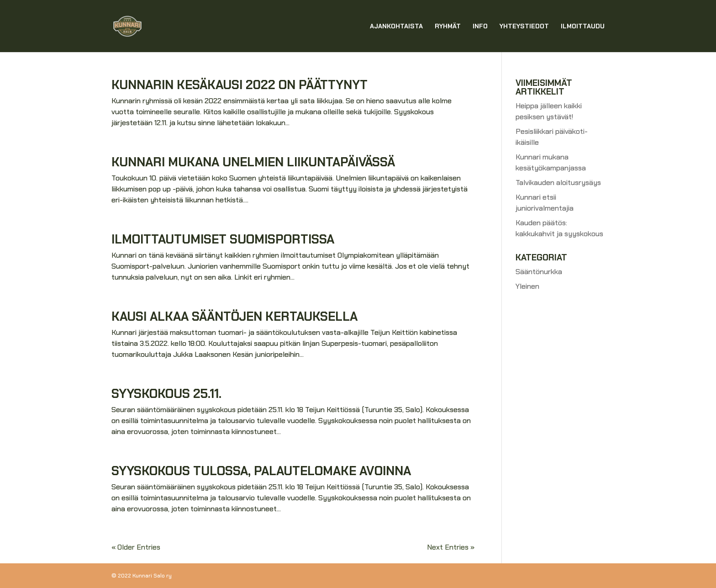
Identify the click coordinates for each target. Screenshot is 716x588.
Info (480, 26)
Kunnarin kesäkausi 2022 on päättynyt (240, 85)
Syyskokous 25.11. (166, 394)
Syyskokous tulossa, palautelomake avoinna (261, 471)
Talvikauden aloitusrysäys (558, 183)
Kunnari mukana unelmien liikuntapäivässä (253, 162)
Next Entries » (451, 547)
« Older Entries (136, 547)
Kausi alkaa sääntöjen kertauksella (234, 316)
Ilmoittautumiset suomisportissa (223, 239)
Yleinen (527, 286)
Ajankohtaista (396, 26)
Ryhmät (448, 26)
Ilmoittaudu (583, 26)
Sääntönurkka (539, 272)
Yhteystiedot (524, 26)
